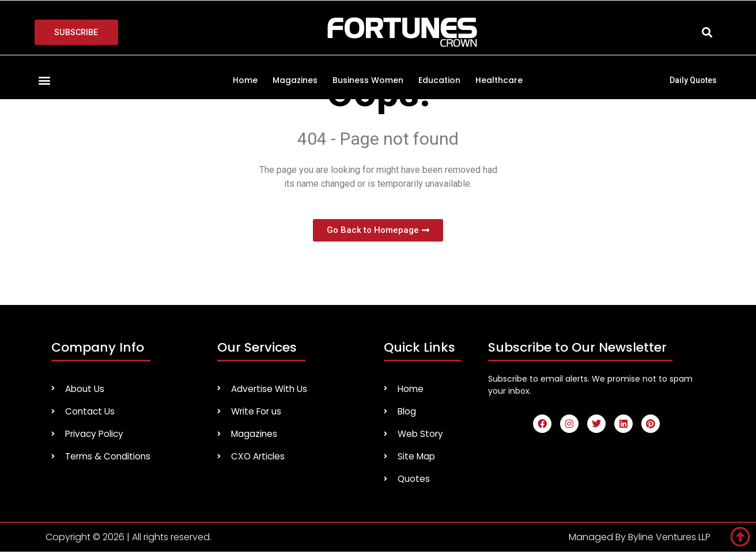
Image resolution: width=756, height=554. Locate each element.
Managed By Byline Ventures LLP (640, 539)
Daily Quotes (693, 80)
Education (439, 80)
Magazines (295, 80)
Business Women (368, 80)
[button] (707, 33)
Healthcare (499, 80)
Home (245, 80)
